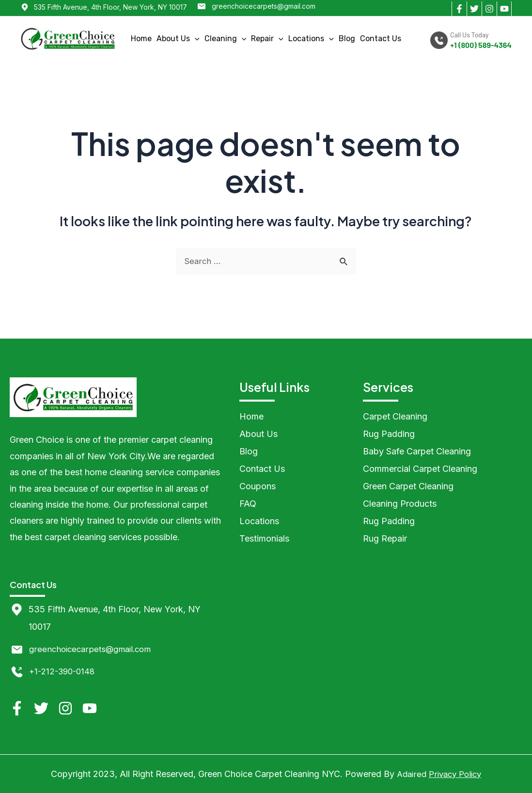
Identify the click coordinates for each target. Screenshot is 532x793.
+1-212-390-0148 (64, 671)
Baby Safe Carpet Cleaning (417, 451)
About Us (178, 39)
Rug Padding (389, 434)
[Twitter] (474, 9)
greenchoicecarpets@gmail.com (264, 6)
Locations (311, 39)
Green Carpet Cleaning (408, 486)
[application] (195, 39)
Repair (267, 39)
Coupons (258, 486)
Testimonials (264, 538)
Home (141, 39)
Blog (347, 39)
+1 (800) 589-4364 (481, 45)
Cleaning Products (400, 504)
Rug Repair (385, 538)
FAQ (248, 504)
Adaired (409, 774)
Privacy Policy (456, 774)
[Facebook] (459, 9)
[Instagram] (489, 9)
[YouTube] (504, 9)
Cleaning (226, 39)
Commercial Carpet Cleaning (420, 469)
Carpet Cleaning (395, 416)
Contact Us (381, 39)
